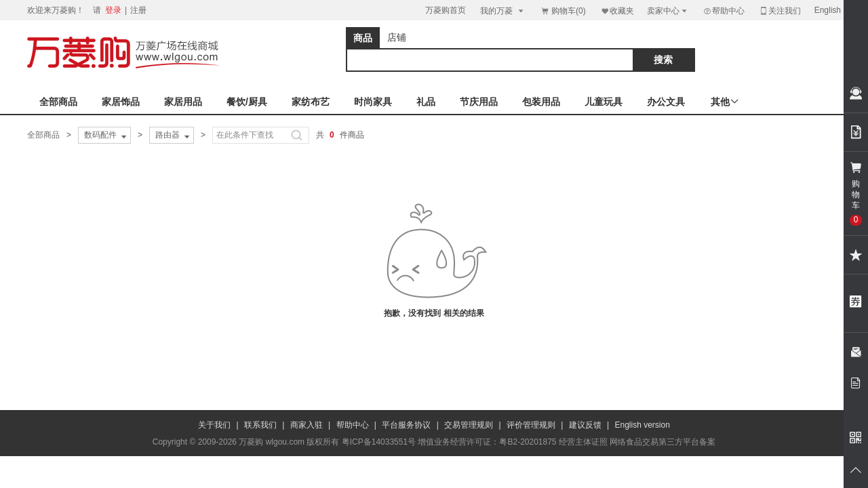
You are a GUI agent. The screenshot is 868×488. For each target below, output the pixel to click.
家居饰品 (121, 102)
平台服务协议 (406, 425)
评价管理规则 (531, 425)
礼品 (426, 102)
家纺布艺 (311, 102)
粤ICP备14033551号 (379, 442)
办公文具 (666, 102)
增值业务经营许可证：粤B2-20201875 (487, 442)
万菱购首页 (446, 10)
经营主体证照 (583, 442)
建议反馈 (585, 425)
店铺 (397, 37)
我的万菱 (503, 11)
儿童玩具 (604, 102)
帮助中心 (724, 11)
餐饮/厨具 (247, 102)
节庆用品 (479, 102)
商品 (363, 38)
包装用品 (541, 102)
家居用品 (183, 102)
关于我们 (214, 425)
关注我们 (780, 11)
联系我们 (260, 425)
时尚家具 (373, 102)
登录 (113, 10)
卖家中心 (668, 11)
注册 (138, 10)
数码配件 (106, 136)
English (828, 10)
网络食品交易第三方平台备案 (663, 442)
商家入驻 (307, 425)
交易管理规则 (469, 425)
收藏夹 (617, 11)
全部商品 (58, 102)
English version (643, 425)
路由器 (174, 136)
